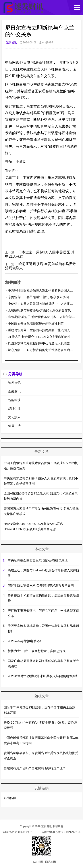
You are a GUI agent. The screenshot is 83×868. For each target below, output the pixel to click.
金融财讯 (14, 391)
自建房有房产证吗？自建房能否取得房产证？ (35, 768)
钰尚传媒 (10, 798)
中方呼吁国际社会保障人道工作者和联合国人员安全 (44, 290)
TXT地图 (38, 862)
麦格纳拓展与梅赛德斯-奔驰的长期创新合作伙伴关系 (44, 310)
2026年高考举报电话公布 (25, 641)
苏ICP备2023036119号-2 (17, 832)
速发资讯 (12, 42)
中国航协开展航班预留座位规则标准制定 (36, 323)
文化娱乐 (14, 417)
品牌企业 (14, 409)
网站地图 (50, 862)
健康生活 (14, 426)
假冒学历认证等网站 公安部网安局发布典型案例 (41, 585)
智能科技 (14, 400)
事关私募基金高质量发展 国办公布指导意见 (38, 560)
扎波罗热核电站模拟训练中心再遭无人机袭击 (39, 343)
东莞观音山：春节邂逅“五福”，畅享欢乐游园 (38, 297)
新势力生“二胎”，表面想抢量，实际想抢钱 (37, 651)
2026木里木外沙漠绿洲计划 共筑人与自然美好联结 (43, 676)
